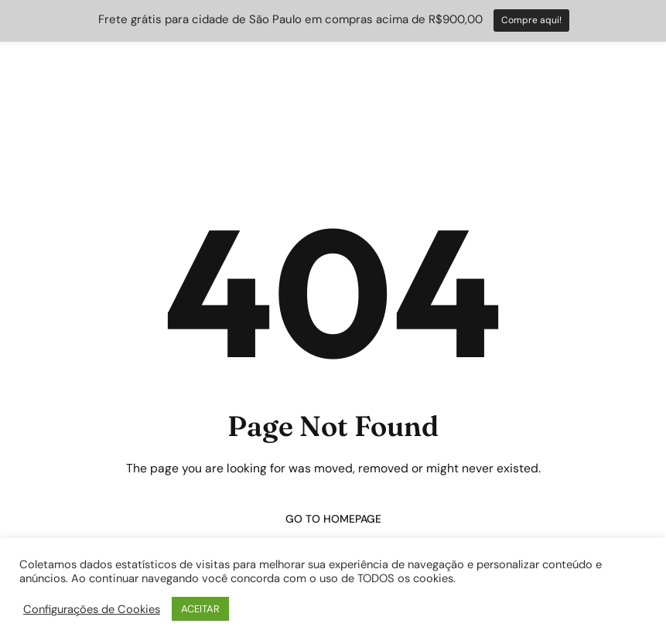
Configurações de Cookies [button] (92, 609)
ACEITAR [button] (200, 609)
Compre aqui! (531, 20)
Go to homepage (333, 519)
